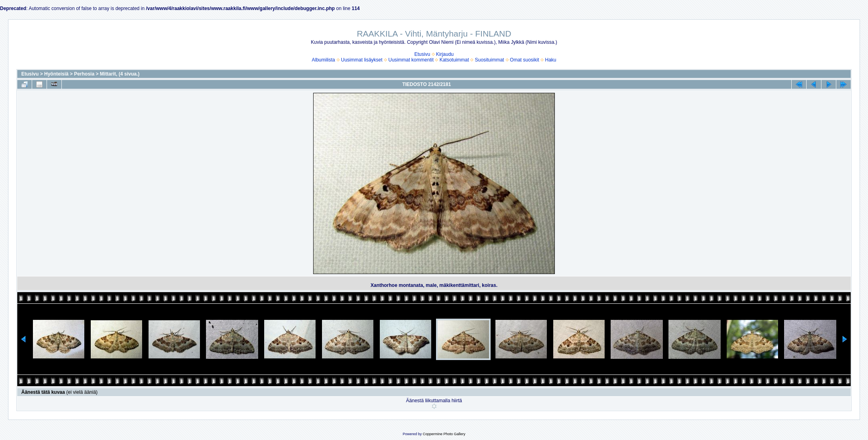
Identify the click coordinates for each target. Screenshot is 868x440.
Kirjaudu (445, 54)
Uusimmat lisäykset (362, 60)
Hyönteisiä (56, 74)
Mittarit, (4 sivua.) (120, 74)
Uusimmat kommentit (411, 60)
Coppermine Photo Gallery (444, 434)
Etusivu (422, 54)
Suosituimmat (490, 60)
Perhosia (84, 74)
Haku (550, 60)
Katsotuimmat (454, 60)
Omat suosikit (525, 60)
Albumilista (324, 60)
